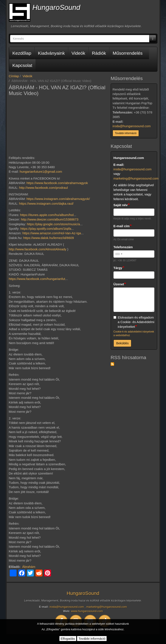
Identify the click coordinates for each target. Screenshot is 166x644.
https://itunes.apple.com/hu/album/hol (47, 215)
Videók (78, 53)
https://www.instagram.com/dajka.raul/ (46, 203)
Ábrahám (29, 567)
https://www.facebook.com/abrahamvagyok (57, 183)
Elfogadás (68, 639)
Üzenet (119, 284)
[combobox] (119, 254)
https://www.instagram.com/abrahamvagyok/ (58, 199)
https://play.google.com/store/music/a (54, 224)
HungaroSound (56, 7)
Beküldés (123, 343)
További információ (126, 133)
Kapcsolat (22, 65)
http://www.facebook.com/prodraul (43, 188)
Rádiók (99, 53)
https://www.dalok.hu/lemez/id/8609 (49, 238)
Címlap (14, 76)
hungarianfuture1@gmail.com (41, 172)
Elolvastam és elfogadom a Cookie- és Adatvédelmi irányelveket (134, 322)
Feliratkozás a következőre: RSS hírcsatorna (112, 364)
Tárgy (118, 268)
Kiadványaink (51, 53)
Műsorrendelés (128, 53)
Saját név (121, 205)
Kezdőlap (22, 53)
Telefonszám (123, 247)
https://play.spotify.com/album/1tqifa (46, 229)
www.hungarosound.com (87, 611)
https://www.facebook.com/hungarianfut (37, 279)
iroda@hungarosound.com (132, 126)
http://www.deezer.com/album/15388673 (50, 219)
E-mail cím (122, 226)
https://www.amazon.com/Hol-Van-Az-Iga (52, 233)
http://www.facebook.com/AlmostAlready (38, 249)
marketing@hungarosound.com (136, 178)
